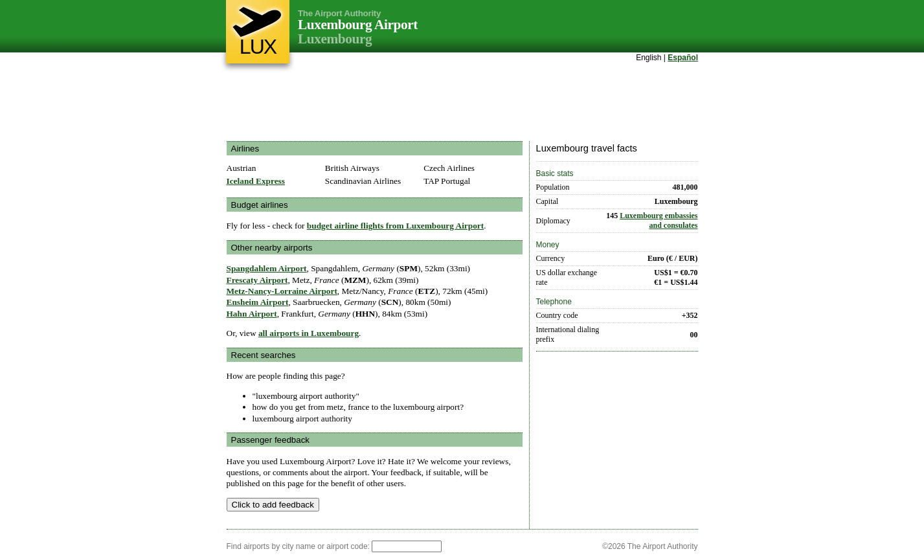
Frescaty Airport (257, 280)
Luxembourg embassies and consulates (659, 220)
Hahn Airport (252, 314)
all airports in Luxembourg (309, 333)
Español (683, 58)
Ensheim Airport (258, 302)
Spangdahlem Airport (267, 268)
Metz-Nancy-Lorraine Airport (282, 291)
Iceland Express (256, 181)
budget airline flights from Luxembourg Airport (395, 226)
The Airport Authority (339, 13)
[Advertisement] (462, 103)
